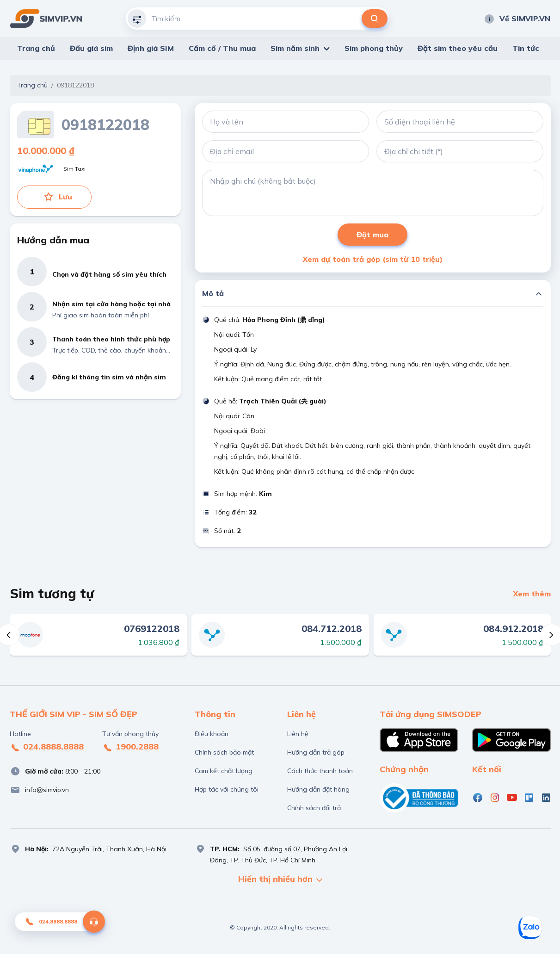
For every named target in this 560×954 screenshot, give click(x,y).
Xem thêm (532, 594)
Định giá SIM (151, 48)
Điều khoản (212, 734)
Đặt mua (372, 235)
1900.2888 (130, 747)
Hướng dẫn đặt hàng (318, 789)
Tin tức (526, 48)
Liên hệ (298, 734)
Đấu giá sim (91, 48)
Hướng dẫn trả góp (316, 752)
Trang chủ (36, 48)
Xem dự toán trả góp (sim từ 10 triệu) (373, 259)
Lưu (58, 197)
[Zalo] (530, 928)
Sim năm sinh (295, 48)
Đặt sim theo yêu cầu (458, 48)
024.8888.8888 (47, 747)
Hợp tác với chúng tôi (227, 789)
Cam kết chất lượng (224, 771)
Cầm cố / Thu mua (222, 48)
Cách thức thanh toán (320, 771)
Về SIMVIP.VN (517, 19)
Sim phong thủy (374, 48)
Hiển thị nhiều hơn (280, 880)
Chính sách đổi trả (314, 808)
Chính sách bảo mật (224, 752)
